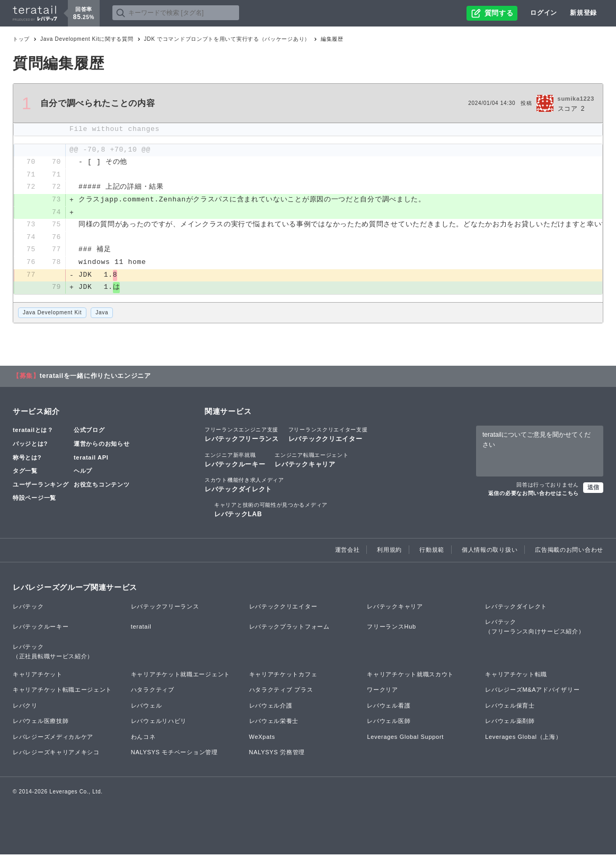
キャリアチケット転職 (516, 675)
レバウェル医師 (389, 722)
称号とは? (27, 459)
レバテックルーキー (235, 461)
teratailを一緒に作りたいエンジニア (95, 377)
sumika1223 (576, 99)
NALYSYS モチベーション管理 (174, 754)
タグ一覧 (25, 472)
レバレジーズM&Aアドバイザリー (532, 691)
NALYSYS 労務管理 (277, 754)
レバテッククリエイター (328, 436)
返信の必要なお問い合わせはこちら (534, 495)
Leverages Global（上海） (523, 738)
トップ (21, 39)
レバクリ (25, 707)
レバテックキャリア (311, 461)
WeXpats (262, 738)
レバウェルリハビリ (159, 722)
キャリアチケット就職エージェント (181, 675)
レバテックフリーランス (242, 436)
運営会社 (347, 551)
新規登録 (583, 13)
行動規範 (432, 551)
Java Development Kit (52, 314)
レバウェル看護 (389, 707)
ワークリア (382, 691)
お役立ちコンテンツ (102, 486)
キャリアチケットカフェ (283, 675)
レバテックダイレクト (244, 486)
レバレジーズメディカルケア (53, 738)
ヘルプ (83, 472)
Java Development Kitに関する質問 (87, 39)
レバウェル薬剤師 (510, 722)
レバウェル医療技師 (41, 722)
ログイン (544, 13)
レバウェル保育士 (510, 707)
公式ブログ (89, 431)
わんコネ (143, 738)
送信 (593, 489)
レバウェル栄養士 (274, 722)
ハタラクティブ (153, 691)
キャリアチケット (38, 675)
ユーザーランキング (41, 486)
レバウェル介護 (271, 707)
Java (102, 314)
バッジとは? (30, 445)
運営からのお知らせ (102, 445)
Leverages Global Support (405, 738)
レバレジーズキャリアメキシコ (56, 754)
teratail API (91, 459)
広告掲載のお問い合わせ (569, 551)
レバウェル (147, 707)
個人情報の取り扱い (490, 551)
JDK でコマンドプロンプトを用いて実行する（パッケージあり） (227, 39)
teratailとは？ (33, 431)
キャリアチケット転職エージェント (62, 691)
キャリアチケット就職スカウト (410, 675)
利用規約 (389, 551)
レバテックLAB (271, 511)
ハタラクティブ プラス (281, 691)
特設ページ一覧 (34, 499)
